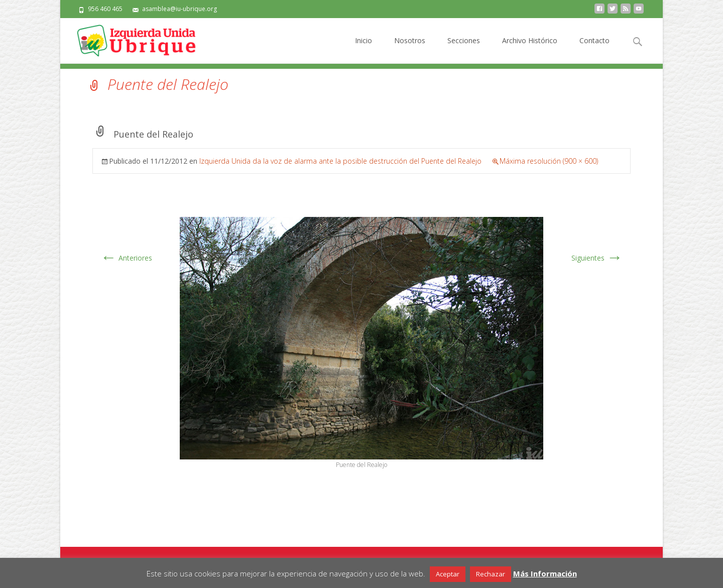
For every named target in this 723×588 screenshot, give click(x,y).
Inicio (364, 49)
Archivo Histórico (530, 49)
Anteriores (126, 258)
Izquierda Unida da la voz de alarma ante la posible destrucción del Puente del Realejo (340, 161)
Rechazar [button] (491, 574)
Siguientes (597, 258)
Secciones (464, 49)
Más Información (545, 573)
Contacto (594, 49)
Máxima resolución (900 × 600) (549, 161)
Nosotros (410, 49)
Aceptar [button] (448, 574)
